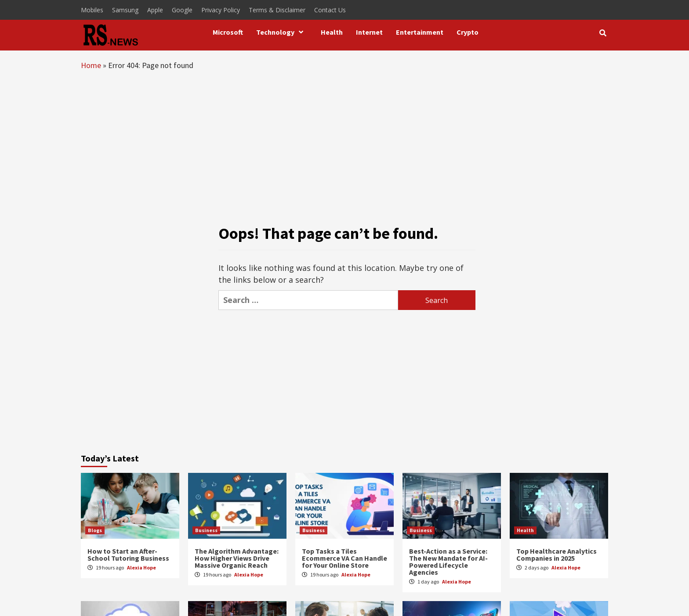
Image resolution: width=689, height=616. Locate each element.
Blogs (95, 530)
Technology (282, 32)
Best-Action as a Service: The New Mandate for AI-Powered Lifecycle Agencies (448, 562)
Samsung (125, 10)
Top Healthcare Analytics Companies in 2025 (557, 555)
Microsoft (228, 32)
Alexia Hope (141, 567)
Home (91, 65)
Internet (369, 32)
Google (182, 10)
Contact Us (330, 10)
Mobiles (92, 10)
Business (206, 530)
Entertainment (420, 32)
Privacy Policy (221, 10)
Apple (155, 10)
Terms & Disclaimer (277, 10)
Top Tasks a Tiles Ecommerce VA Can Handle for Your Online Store (344, 558)
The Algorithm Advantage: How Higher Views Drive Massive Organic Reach (237, 558)
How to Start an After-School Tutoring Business (128, 555)
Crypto (468, 32)
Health (332, 32)
